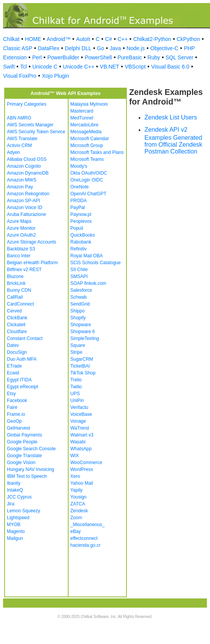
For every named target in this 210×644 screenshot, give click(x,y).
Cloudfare (17, 332)
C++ (123, 39)
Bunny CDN (19, 290)
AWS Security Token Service (36, 132)
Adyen (13, 152)
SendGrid (80, 304)
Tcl (24, 67)
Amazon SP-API (24, 201)
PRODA (79, 201)
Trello (76, 380)
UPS (75, 394)
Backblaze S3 (21, 249)
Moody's (79, 166)
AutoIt (83, 39)
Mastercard (82, 111)
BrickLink (16, 283)
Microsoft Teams (87, 159)
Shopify (78, 318)
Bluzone (15, 276)
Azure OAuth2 (21, 235)
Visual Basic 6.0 (170, 67)
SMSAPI (79, 276)
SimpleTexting (85, 338)
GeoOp (14, 421)
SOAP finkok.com (89, 283)
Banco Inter (19, 256)
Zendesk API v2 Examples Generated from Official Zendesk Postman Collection (173, 141)
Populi (77, 228)
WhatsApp (81, 449)
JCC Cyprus (19, 497)
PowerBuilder (63, 57)
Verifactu (80, 407)
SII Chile (79, 270)
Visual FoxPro (20, 76)
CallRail (15, 297)
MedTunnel (82, 118)
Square (78, 345)
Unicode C (45, 67)
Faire (12, 407)
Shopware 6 (83, 332)
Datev (13, 345)
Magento (16, 531)
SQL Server (180, 57)
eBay (76, 531)
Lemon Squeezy (24, 511)
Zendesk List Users (171, 117)
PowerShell (98, 57)
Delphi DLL (78, 48)
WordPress (82, 469)
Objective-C (164, 48)
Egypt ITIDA (19, 380)
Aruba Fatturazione (26, 214)
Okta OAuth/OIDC (89, 173)
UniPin (77, 400)
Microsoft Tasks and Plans (97, 152)
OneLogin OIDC (87, 180)
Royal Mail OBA (87, 256)
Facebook (17, 400)
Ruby (154, 57)
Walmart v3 (82, 435)
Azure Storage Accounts (32, 242)
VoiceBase (81, 414)
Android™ (59, 39)
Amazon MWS (22, 180)
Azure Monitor (21, 228)
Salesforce (81, 290)
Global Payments (24, 435)
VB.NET (110, 67)
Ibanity (14, 483)
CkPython (188, 39)
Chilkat (11, 39)
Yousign (79, 497)
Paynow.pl (81, 214)
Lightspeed (18, 518)
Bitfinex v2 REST (24, 270)
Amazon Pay (20, 187)
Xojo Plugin (55, 76)
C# (108, 39)
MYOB (14, 525)
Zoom (76, 518)
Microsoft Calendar (90, 139)
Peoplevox (81, 221)
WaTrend (80, 428)
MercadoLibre (84, 125)
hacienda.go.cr (86, 545)
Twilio (76, 387)
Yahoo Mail (82, 483)
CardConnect (21, 304)
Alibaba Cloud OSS (27, 159)
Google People (22, 442)
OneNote (80, 187)
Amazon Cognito (24, 166)
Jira (11, 504)
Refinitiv (79, 249)
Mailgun (15, 538)
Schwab (79, 297)
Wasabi (78, 442)
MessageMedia (86, 132)
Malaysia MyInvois (89, 104)
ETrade (14, 366)
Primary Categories (27, 104)
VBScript (135, 67)
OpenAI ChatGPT (89, 194)
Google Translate (24, 456)
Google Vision (21, 463)
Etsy (11, 394)
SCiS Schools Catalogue (96, 263)
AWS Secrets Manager (30, 125)
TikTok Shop (83, 373)
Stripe (76, 352)
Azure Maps (19, 221)
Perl (37, 57)
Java (115, 48)
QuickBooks (83, 235)
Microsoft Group (87, 145)
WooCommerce (86, 463)
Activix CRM (19, 145)
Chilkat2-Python (152, 39)
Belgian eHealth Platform (32, 263)
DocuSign (17, 352)
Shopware (81, 325)
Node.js (135, 48)
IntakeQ (15, 490)
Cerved (14, 311)
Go (101, 48)
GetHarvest (19, 428)
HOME (33, 39)
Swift (9, 67)
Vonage (78, 421)
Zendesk (79, 511)
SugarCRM (82, 359)
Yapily (77, 490)
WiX (75, 456)
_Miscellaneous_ (88, 525)
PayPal (78, 208)
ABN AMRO (19, 118)
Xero (75, 476)
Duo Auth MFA (22, 359)
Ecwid (13, 373)
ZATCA (78, 504)
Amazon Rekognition (28, 194)
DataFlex (49, 48)
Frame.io (16, 414)
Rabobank (81, 242)
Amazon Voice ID (25, 208)
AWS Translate (22, 139)
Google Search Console (31, 449)
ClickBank (17, 318)
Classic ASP (18, 48)
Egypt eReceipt (22, 387)
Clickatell (16, 325)
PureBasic (130, 57)
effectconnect (84, 538)
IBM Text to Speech (27, 476)
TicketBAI (80, 366)
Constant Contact (25, 338)
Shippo (78, 311)
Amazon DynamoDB (28, 173)
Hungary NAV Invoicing (30, 469)
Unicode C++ (79, 67)
